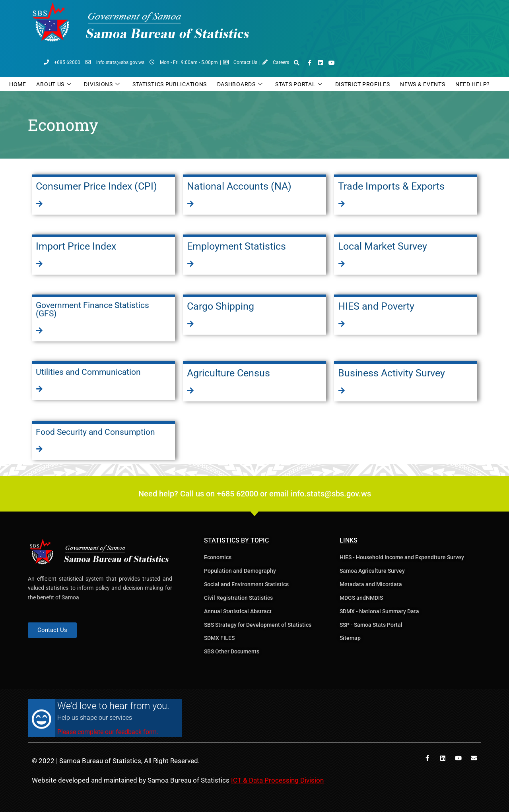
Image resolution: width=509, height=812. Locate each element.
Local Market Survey (383, 246)
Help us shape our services (95, 718)
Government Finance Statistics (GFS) (92, 309)
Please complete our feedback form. (108, 732)
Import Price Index (76, 246)
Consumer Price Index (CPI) (96, 186)
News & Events (423, 84)
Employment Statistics (236, 246)
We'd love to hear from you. (113, 706)
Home (18, 84)
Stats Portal (299, 84)
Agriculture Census (228, 373)
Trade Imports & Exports (391, 186)
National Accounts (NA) (239, 186)
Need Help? (473, 84)
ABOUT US (54, 84)
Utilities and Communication (88, 372)
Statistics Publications (170, 84)
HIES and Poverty (376, 306)
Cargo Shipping (221, 306)
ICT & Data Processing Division (277, 780)
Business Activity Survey (391, 373)
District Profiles (363, 84)
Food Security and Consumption (95, 432)
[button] (297, 63)
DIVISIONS (102, 84)
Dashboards (240, 84)
